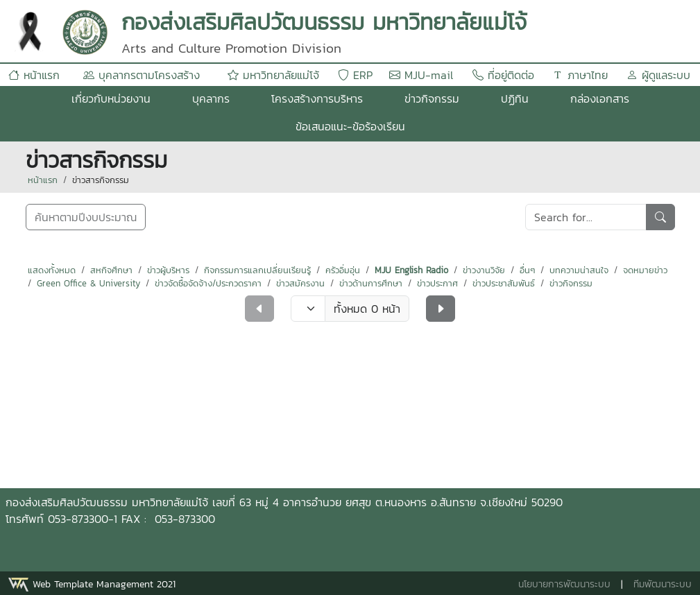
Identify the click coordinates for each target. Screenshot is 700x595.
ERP (355, 75)
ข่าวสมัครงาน (300, 283)
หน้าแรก (34, 75)
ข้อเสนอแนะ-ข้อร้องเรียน (350, 126)
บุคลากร (211, 98)
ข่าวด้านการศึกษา (371, 283)
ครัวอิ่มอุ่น (343, 270)
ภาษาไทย (580, 75)
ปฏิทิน (515, 98)
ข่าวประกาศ (437, 283)
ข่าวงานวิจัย (484, 270)
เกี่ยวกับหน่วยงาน (111, 98)
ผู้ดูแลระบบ (658, 75)
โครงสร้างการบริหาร (317, 98)
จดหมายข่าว (645, 270)
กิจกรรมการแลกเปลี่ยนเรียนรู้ (257, 270)
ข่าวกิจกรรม (432, 98)
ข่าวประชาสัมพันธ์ (504, 283)
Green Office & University (88, 283)
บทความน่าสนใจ (579, 270)
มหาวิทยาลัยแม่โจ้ (273, 75)
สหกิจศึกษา (111, 270)
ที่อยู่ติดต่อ (503, 75)
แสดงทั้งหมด (52, 270)
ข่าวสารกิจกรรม (101, 180)
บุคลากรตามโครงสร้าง (142, 75)
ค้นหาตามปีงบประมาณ (86, 217)
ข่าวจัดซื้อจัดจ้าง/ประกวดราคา (208, 283)
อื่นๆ (527, 270)
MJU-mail (421, 75)
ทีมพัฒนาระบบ (663, 584)
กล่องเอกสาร (600, 98)
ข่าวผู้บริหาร (168, 270)
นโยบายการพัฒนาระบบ (564, 584)
